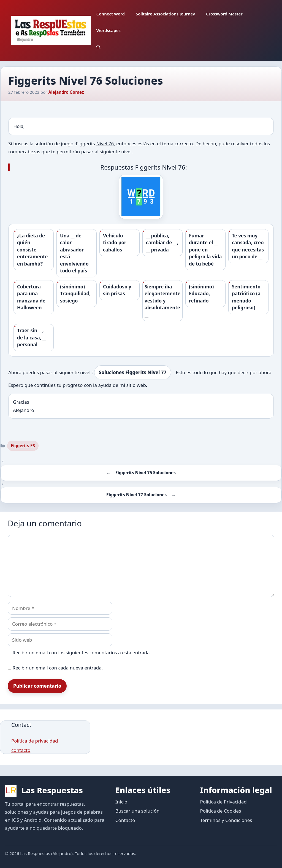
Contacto (125, 820)
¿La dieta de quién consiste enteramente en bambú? (32, 250)
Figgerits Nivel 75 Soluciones (146, 473)
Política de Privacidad (223, 802)
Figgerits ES (23, 446)
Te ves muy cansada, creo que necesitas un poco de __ (248, 246)
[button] (98, 47)
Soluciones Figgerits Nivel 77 (133, 372)
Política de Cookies (220, 811)
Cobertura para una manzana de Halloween (31, 297)
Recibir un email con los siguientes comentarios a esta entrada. (82, 653)
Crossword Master (224, 14)
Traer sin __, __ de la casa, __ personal (33, 337)
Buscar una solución (137, 811)
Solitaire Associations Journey (165, 14)
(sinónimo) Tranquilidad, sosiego (75, 294)
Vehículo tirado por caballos (115, 243)
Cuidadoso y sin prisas (117, 290)
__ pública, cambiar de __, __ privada (162, 243)
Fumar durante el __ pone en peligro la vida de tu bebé (205, 250)
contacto (21, 750)
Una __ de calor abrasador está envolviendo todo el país (74, 253)
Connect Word (111, 14)
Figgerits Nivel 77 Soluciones (136, 495)
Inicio (121, 802)
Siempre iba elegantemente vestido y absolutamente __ (162, 301)
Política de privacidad (35, 741)
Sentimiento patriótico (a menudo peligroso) (246, 297)
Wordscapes (109, 30)
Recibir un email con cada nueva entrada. (58, 668)
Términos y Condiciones (226, 820)
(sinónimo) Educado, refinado (201, 294)
